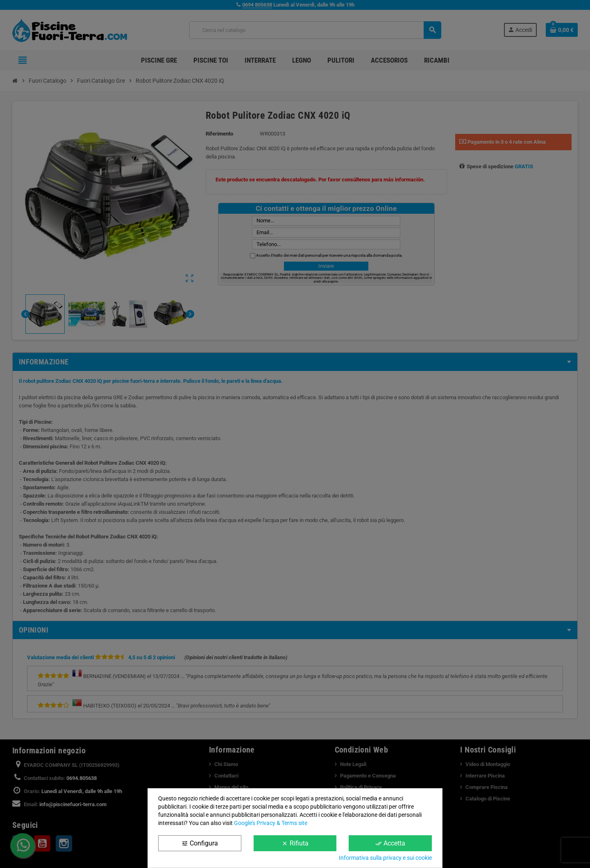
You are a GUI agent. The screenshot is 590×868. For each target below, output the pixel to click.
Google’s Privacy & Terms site (271, 823)
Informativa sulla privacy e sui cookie (385, 858)
